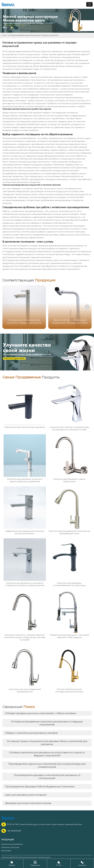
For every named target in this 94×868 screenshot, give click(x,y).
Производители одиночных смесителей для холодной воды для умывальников (47, 765)
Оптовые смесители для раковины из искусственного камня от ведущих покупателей (47, 754)
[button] (87, 307)
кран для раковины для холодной (26, 795)
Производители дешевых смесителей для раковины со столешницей (47, 777)
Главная (4, 35)
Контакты (82, 863)
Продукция (35, 863)
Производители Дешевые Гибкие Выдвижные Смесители (40, 787)
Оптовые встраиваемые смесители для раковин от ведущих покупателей (47, 723)
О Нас (59, 863)
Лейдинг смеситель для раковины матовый (31, 733)
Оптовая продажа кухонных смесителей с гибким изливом (41, 713)
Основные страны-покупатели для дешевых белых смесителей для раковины (47, 743)
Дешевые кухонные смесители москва (28, 803)
